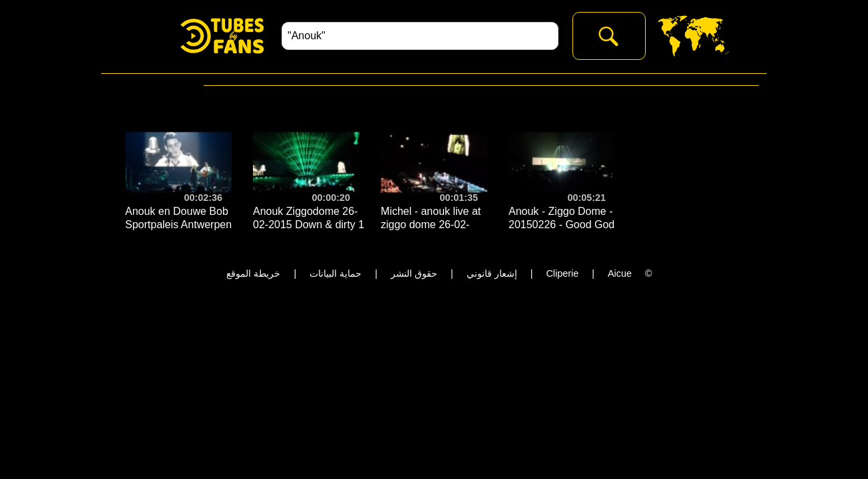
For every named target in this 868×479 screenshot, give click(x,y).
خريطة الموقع (253, 273)
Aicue (620, 273)
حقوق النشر (414, 273)
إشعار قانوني (492, 273)
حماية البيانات (335, 273)
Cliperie (562, 273)
